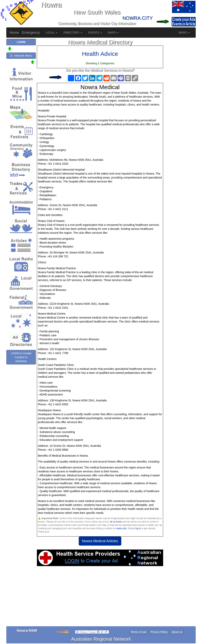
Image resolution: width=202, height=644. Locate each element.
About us (177, 632)
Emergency (31, 33)
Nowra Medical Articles (100, 541)
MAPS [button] (113, 33)
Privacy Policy (159, 632)
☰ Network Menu (21, 56)
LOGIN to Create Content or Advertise (21, 357)
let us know (116, 522)
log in (138, 528)
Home (14, 33)
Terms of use (138, 632)
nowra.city (121, 528)
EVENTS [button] (95, 33)
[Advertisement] (100, 598)
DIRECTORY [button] (73, 33)
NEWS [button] (184, 33)
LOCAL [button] (52, 33)
